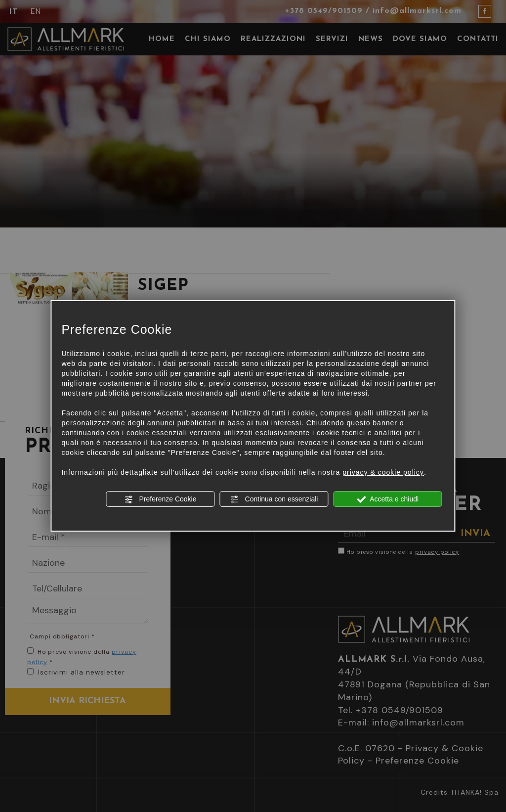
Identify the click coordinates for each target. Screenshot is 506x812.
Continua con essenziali (274, 499)
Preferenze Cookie (161, 499)
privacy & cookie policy (383, 472)
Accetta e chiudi (388, 499)
